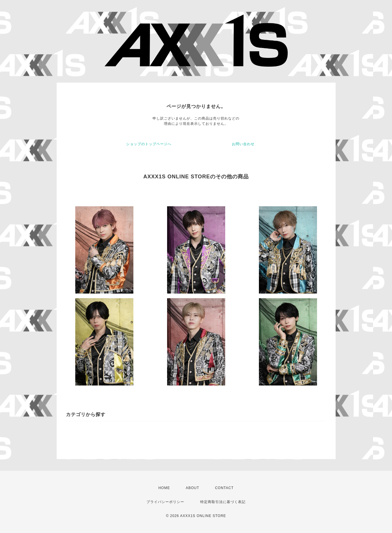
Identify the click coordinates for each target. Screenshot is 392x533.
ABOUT (192, 488)
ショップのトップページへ (149, 144)
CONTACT (224, 488)
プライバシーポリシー (165, 502)
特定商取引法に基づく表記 (223, 502)
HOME (164, 488)
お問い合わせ (243, 144)
